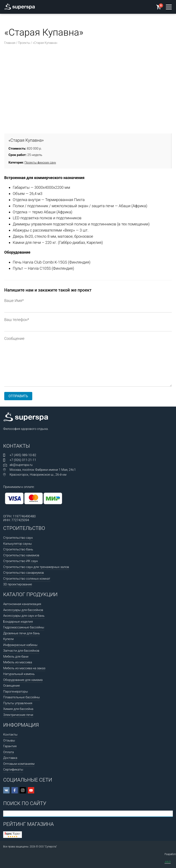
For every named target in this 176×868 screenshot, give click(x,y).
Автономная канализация (22, 604)
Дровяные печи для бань (22, 633)
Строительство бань (18, 549)
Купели (8, 639)
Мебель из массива (18, 662)
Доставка (10, 758)
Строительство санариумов (24, 573)
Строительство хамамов (21, 555)
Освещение (11, 686)
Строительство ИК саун (20, 561)
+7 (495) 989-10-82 (23, 455)
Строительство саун (18, 538)
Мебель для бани (16, 657)
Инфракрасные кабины (20, 645)
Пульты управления (18, 703)
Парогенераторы (15, 692)
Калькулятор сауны (18, 544)
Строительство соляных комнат (27, 579)
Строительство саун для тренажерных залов (36, 567)
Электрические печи (18, 715)
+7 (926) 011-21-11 (23, 460)
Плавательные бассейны (22, 697)
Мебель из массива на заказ (24, 668)
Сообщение (88, 342)
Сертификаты (13, 769)
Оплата (8, 752)
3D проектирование (18, 584)
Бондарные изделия (18, 622)
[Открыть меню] (169, 7)
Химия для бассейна (18, 709)
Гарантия (10, 746)
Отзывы (9, 740)
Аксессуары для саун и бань (24, 616)
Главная (10, 43)
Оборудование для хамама (23, 680)
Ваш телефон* (88, 324)
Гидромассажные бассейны (24, 627)
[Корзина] (159, 7)
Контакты (10, 735)
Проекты (24, 43)
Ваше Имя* (88, 304)
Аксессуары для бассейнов (23, 610)
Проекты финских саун (40, 162)
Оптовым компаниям (19, 764)
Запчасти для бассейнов (21, 651)
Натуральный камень (19, 674)
